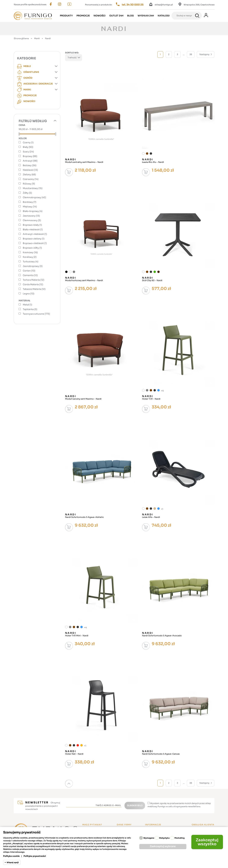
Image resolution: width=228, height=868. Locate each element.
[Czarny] (66, 272)
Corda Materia (33, 284)
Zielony (29, 175)
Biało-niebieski (33, 229)
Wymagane (149, 838)
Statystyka (164, 838)
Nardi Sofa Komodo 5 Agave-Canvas (161, 754)
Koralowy (30, 257)
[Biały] (143, 154)
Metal (27, 305)
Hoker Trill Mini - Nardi (77, 636)
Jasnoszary (31, 216)
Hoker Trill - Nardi (151, 399)
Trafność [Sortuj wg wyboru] (74, 58)
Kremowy (30, 252)
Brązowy (30, 156)
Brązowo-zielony (34, 239)
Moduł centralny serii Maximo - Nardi (84, 162)
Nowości (100, 16)
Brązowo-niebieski (35, 243)
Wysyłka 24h (146, 16)
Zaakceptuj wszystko (207, 842)
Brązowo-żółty (32, 248)
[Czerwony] (78, 745)
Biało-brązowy (33, 211)
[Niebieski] (158, 390)
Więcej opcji (13, 862)
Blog (131, 16)
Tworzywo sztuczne (36, 314)
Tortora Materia (33, 280)
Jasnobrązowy (33, 266)
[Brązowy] (147, 154)
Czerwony (31, 179)
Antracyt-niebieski (35, 234)
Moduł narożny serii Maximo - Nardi (83, 399)
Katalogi (164, 16)
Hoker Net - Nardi (74, 754)
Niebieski (30, 170)
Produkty (66, 16)
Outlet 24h (116, 16)
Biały (28, 147)
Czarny (28, 142)
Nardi (71, 159)
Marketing (179, 838)
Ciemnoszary (32, 220)
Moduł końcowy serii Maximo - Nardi (84, 280)
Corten (29, 271)
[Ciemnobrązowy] (158, 272)
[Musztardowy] (82, 745)
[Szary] (74, 272)
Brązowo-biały (32, 225)
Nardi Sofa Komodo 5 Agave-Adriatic (84, 517)
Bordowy (29, 202)
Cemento (30, 275)
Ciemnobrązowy (34, 197)
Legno (29, 294)
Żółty (27, 193)
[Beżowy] (155, 509)
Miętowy (30, 207)
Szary (28, 152)
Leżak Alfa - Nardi (151, 517)
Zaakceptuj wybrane (163, 846)
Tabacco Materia (34, 289)
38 (191, 54)
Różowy (29, 184)
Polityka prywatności (35, 856)
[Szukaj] (187, 16)
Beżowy (30, 165)
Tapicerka (30, 309)
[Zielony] (155, 272)
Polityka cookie (11, 856)
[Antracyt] (151, 154)
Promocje (83, 16)
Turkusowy (30, 262)
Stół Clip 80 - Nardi (152, 280)
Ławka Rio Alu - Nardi (153, 162)
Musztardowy (33, 188)
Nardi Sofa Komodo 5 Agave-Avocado (162, 636)
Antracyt (30, 161)
